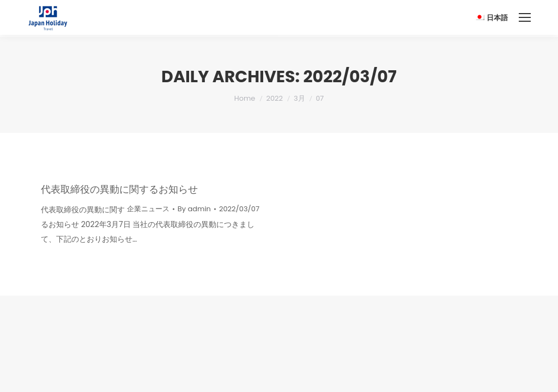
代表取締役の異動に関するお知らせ (119, 189)
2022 (274, 98)
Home (245, 98)
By (194, 209)
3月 (299, 98)
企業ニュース (148, 209)
